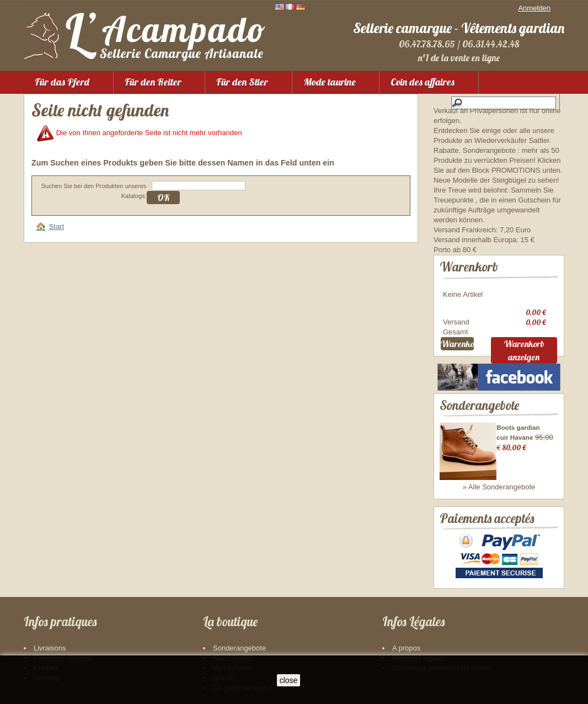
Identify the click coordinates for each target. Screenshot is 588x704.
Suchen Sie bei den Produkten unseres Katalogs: (94, 191)
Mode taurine (330, 82)
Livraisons (50, 648)
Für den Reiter (153, 82)
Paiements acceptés (487, 518)
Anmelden (534, 8)
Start (57, 226)
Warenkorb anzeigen (524, 350)
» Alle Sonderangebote (499, 487)
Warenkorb (469, 267)
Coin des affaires (423, 82)
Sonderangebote (479, 405)
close (289, 680)
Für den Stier (242, 82)
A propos (406, 648)
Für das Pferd (62, 82)
